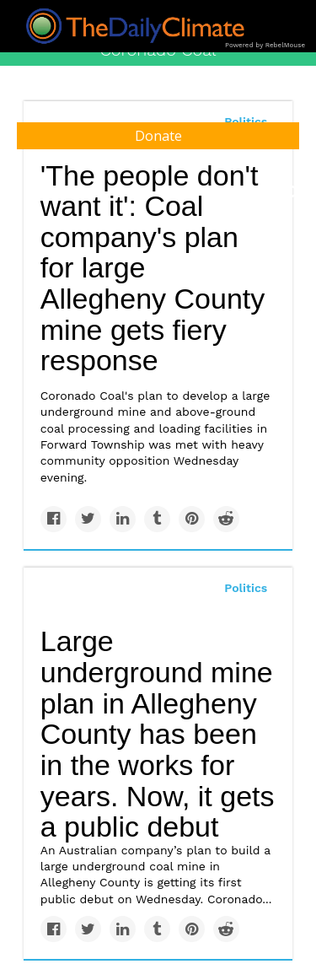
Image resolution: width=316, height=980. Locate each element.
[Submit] (292, 192)
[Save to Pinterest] (192, 519)
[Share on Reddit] (226, 519)
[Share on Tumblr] (157, 519)
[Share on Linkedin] (123, 519)
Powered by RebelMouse (265, 45)
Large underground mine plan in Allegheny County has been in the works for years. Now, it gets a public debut (158, 734)
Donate (158, 136)
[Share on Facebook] (54, 519)
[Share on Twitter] (88, 519)
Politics (246, 588)
